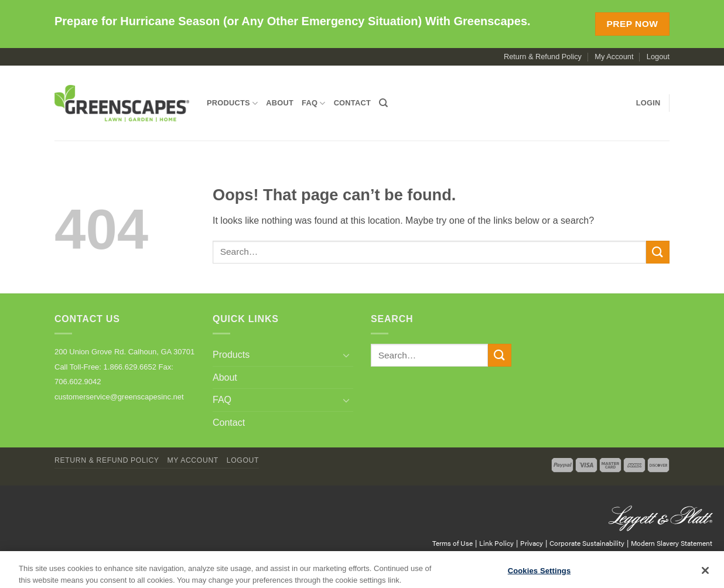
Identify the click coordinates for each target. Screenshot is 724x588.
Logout (658, 57)
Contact (352, 103)
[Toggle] (346, 355)
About (280, 103)
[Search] (383, 103)
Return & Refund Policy (543, 57)
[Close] (705, 574)
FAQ (314, 103)
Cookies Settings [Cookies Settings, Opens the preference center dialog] (539, 574)
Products (232, 103)
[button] (648, 103)
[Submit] (658, 252)
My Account (614, 57)
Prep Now (632, 24)
